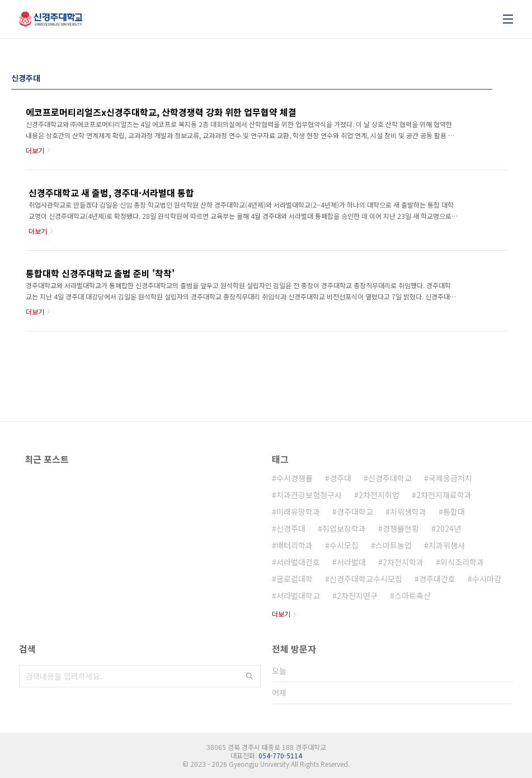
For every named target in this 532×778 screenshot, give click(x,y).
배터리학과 (295, 545)
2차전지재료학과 (444, 495)
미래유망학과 (298, 512)
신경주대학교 (390, 478)
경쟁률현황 (401, 528)
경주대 (340, 478)
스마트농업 (394, 545)
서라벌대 (351, 562)
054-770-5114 (280, 755)
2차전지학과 (403, 562)
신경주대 (291, 528)
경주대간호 (437, 579)
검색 (249, 676)
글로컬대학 (295, 579)
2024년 (448, 528)
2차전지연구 (357, 596)
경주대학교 (355, 512)
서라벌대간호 (298, 562)
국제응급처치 (450, 478)
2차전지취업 (379, 495)
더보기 (281, 614)
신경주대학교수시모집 (366, 579)
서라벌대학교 (298, 596)
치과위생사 (447, 545)
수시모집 (344, 545)
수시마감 (487, 579)
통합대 (454, 512)
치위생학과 (408, 512)
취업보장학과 (344, 528)
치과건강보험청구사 (309, 495)
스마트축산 (413, 596)
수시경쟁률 (295, 478)
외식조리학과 (462, 562)
